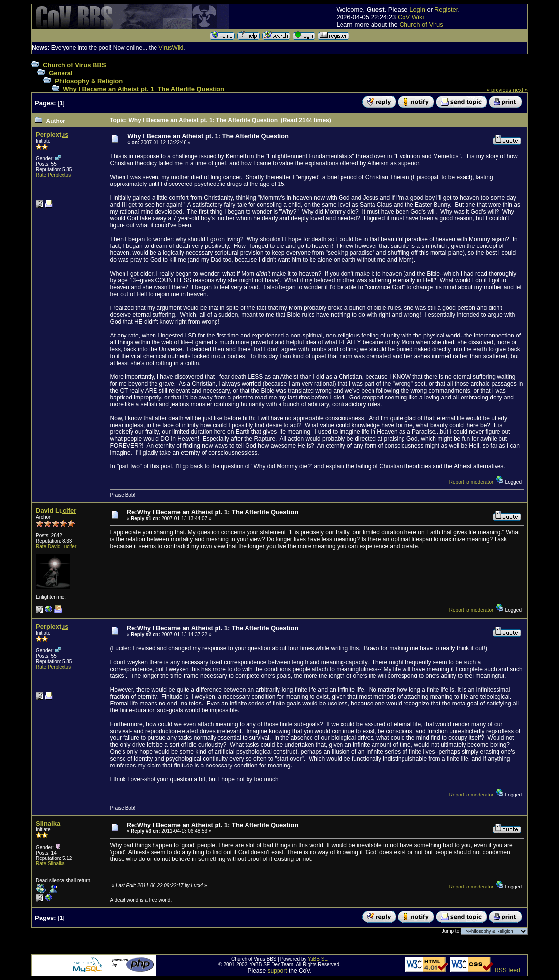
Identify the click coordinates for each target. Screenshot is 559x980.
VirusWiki (171, 48)
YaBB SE (318, 959)
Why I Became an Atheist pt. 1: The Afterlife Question (144, 89)
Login (417, 10)
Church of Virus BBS (74, 65)
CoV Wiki (411, 17)
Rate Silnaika (50, 864)
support (278, 971)
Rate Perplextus (53, 175)
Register (446, 10)
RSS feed (507, 970)
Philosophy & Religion (89, 81)
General (61, 73)
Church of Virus (421, 24)
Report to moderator (471, 482)
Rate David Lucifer (56, 546)
